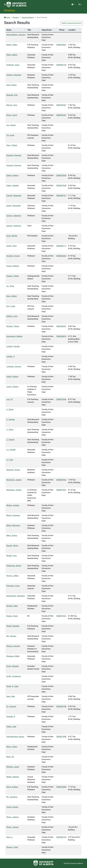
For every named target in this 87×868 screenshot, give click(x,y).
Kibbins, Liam (12, 316)
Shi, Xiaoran (11, 636)
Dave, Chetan (12, 145)
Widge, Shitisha (13, 777)
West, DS (10, 757)
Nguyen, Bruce (12, 546)
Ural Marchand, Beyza (15, 737)
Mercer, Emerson (13, 515)
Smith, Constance (14, 676)
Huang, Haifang (13, 266)
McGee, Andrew (13, 505)
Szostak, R (11, 716)
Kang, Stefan (12, 296)
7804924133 (61, 837)
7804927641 (61, 490)
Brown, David (12, 115)
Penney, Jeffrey (12, 576)
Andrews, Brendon (14, 75)
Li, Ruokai (10, 440)
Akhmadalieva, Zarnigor (16, 35)
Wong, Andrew (12, 787)
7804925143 (61, 65)
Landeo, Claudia (13, 346)
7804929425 (61, 480)
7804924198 (61, 706)
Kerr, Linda (11, 306)
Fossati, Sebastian (14, 196)
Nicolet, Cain (12, 556)
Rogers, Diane (12, 616)
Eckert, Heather (13, 185)
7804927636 (61, 399)
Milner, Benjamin (13, 525)
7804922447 (61, 115)
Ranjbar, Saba (12, 606)
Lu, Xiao (10, 460)
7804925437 (61, 326)
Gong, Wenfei (12, 236)
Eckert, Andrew (12, 175)
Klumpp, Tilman (13, 326)
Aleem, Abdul (12, 45)
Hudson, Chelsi (13, 276)
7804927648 (61, 185)
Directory (10, 10)
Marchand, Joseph (14, 480)
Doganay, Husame (14, 155)
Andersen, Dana (13, 65)
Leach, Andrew (12, 376)
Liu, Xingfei (11, 450)
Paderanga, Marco (14, 566)
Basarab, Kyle (12, 95)
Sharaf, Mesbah (13, 626)
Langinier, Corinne (14, 366)
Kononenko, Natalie (14, 336)
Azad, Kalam (11, 85)
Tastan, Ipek (11, 726)
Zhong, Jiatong (12, 817)
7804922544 (61, 256)
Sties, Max (11, 696)
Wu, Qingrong (12, 797)
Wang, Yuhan (12, 747)
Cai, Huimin (11, 125)
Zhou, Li (10, 837)
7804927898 (61, 737)
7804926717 (61, 246)
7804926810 (61, 336)
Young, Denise (12, 807)
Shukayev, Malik (13, 656)
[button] (25, 30)
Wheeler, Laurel (13, 767)
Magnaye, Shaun (13, 470)
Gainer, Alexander (14, 206)
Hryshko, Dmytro (13, 256)
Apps (7, 17)
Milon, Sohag (12, 535)
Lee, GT (10, 399)
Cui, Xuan (10, 135)
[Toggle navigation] (5, 5)
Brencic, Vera (12, 105)
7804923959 (61, 175)
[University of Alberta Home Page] (17, 5)
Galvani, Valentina (14, 216)
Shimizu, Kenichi (13, 646)
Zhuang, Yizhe (12, 847)
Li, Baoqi (10, 409)
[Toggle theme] (73, 5)
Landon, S (10, 356)
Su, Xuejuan (11, 706)
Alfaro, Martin (12, 55)
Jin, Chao (10, 286)
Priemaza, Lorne (13, 586)
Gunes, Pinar (11, 246)
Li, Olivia (10, 429)
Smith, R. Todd (12, 686)
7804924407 (61, 105)
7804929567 (61, 45)
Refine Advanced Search (72, 23)
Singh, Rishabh (12, 666)
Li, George (11, 419)
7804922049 (61, 787)
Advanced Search (28, 17)
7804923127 (61, 196)
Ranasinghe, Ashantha (16, 596)
